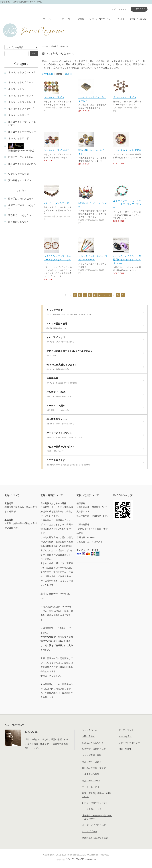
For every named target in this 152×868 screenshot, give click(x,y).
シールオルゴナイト (54, 97)
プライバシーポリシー (129, 743)
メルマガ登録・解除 (95, 327)
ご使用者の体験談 (91, 774)
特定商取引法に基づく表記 (95, 838)
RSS (121, 749)
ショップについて (100, 19)
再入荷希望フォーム (95, 422)
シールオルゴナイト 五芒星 (127, 150)
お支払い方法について (93, 743)
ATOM (128, 749)
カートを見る (125, 736)
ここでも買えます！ (95, 463)
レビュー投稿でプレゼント (95, 450)
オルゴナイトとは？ (92, 762)
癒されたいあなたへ (60, 46)
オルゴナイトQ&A (95, 395)
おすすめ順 (47, 74)
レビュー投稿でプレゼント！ (96, 803)
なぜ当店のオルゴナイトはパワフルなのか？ (95, 354)
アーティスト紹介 (95, 409)
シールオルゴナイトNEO (57, 150)
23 (118, 295)
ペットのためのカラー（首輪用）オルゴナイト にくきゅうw (127, 260)
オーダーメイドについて (95, 436)
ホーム (47, 19)
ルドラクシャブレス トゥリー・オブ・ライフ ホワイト (57, 260)
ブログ (121, 19)
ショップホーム (90, 730)
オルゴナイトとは (95, 340)
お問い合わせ (138, 19)
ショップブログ (95, 313)
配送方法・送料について (94, 749)
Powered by (76, 860)
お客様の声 (95, 381)
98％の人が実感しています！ (95, 368)
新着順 (68, 74)
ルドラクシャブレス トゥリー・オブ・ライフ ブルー (127, 204)
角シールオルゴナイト (125, 97)
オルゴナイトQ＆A (91, 781)
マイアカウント (119, 9)
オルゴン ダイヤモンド (56, 203)
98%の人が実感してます (94, 768)
